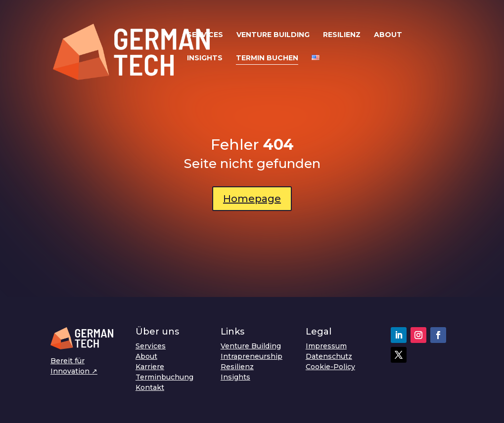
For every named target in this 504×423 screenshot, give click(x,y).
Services (205, 35)
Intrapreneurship (252, 356)
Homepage (252, 199)
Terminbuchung (164, 377)
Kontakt (150, 387)
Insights (205, 58)
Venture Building (273, 35)
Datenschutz (329, 356)
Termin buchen (267, 58)
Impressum (326, 346)
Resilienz (342, 35)
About (388, 35)
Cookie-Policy (330, 367)
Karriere (150, 367)
